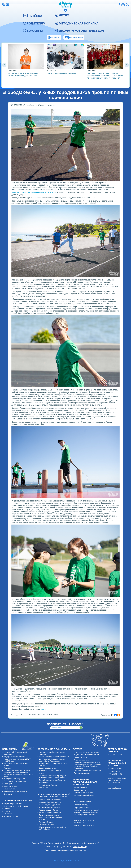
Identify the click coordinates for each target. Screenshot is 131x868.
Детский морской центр (48, 785)
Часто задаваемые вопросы (85, 815)
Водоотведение (80, 790)
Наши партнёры (10, 789)
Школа (42, 773)
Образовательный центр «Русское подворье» (52, 753)
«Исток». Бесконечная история (51, 800)
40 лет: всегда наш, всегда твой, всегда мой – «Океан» (54, 828)
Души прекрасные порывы (49, 815)
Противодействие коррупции (15, 781)
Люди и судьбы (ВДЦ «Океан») (51, 805)
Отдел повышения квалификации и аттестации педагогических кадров (52, 777)
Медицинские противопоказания (86, 755)
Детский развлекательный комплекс (53, 780)
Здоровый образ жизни (48, 768)
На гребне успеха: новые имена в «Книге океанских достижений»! (23, 75)
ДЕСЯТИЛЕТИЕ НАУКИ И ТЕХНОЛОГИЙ (84, 822)
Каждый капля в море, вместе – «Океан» (51, 819)
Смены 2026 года (81, 757)
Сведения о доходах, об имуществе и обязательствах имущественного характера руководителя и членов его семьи (18, 773)
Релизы (7, 809)
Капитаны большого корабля (50, 802)
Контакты (7, 768)
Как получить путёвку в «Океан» (86, 752)
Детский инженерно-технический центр (54, 757)
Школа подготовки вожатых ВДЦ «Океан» (16, 765)
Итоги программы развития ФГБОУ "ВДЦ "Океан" (17, 760)
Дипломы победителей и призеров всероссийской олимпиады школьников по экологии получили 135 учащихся (105, 76)
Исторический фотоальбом (49, 807)
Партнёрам (8, 784)
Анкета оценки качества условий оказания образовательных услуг (87, 811)
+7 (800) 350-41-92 (115, 768)
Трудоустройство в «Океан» (14, 757)
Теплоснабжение (81, 787)
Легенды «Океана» (46, 822)
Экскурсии (8, 794)
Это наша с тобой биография (50, 813)
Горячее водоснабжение (83, 793)
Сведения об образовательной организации (16, 753)
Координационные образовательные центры (53, 765)
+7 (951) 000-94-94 (115, 755)
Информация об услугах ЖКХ (15, 779)
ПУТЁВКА (35, 16)
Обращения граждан (82, 808)
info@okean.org (8, 5)
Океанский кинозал (46, 825)
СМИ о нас (8, 814)
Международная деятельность (16, 791)
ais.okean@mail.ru (114, 788)
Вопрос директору (81, 805)
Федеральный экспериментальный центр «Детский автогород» (52, 760)
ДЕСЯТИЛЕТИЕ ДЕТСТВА (84, 825)
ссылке (44, 709)
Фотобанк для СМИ (11, 816)
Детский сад (44, 788)
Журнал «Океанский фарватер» (16, 806)
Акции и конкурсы (11, 786)
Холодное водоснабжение (84, 795)
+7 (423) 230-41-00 (3, 5)
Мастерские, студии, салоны (50, 771)
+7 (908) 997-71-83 (115, 774)
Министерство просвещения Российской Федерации (34, 192)
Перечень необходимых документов (88, 771)
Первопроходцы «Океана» (49, 810)
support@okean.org (77, 850)
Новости (7, 811)
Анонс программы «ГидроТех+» (62, 73)
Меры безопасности (82, 760)
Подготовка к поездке (82, 773)
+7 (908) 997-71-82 (115, 771)
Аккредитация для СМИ (13, 804)
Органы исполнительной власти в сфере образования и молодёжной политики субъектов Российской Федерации (87, 765)
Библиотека (43, 783)
